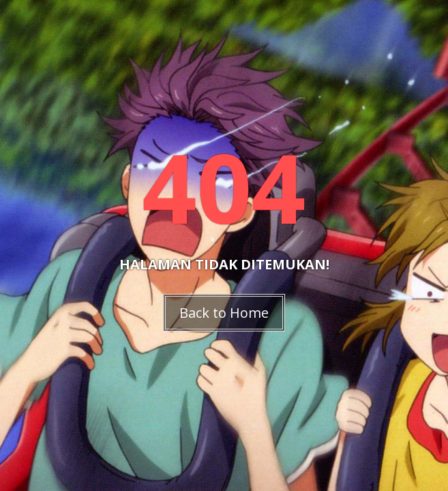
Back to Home (224, 313)
